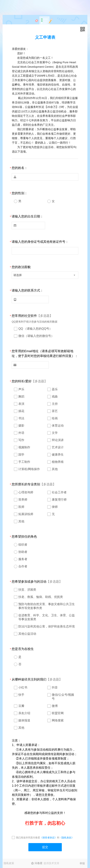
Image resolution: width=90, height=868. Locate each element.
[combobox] (45, 275)
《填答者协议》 (49, 838)
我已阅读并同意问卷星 (28, 838)
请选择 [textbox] (18, 275)
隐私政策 (9, 863)
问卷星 (39, 863)
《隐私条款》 (67, 838)
